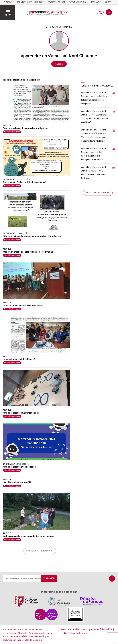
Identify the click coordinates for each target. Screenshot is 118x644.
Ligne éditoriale (79, 633)
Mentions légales (70, 629)
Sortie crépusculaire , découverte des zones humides (29, 536)
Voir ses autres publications (40, 551)
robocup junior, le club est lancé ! (19, 359)
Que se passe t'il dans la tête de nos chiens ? (25, 182)
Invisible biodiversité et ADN (17, 482)
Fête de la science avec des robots (20, 467)
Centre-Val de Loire (56, 2)
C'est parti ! (49, 579)
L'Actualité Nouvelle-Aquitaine (30, 2)
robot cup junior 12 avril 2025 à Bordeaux (23, 306)
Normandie (95, 2)
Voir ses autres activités (98, 193)
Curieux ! (8, 2)
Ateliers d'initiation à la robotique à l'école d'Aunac (28, 252)
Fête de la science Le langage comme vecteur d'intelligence (32, 236)
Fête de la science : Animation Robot (21, 413)
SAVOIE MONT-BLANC (78, 2)
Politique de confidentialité (97, 629)
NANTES (108, 2)
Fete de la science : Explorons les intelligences (26, 128)
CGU (65, 633)
